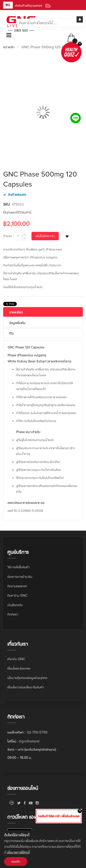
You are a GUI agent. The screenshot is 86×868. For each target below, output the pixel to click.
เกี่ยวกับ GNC (16, 659)
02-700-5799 (37, 732)
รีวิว (11, 334)
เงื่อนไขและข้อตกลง (19, 668)
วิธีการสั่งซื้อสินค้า (18, 567)
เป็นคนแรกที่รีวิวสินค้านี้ (17, 212)
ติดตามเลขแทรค (17, 586)
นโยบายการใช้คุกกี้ (18, 852)
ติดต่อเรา (13, 614)
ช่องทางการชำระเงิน (20, 577)
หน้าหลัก (9, 47)
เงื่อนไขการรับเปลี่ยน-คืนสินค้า (26, 687)
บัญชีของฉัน (15, 605)
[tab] (43, 312)
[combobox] (51, 23)
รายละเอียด (16, 312)
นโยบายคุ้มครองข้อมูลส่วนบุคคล (27, 678)
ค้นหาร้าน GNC (17, 595)
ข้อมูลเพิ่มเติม (17, 323)
